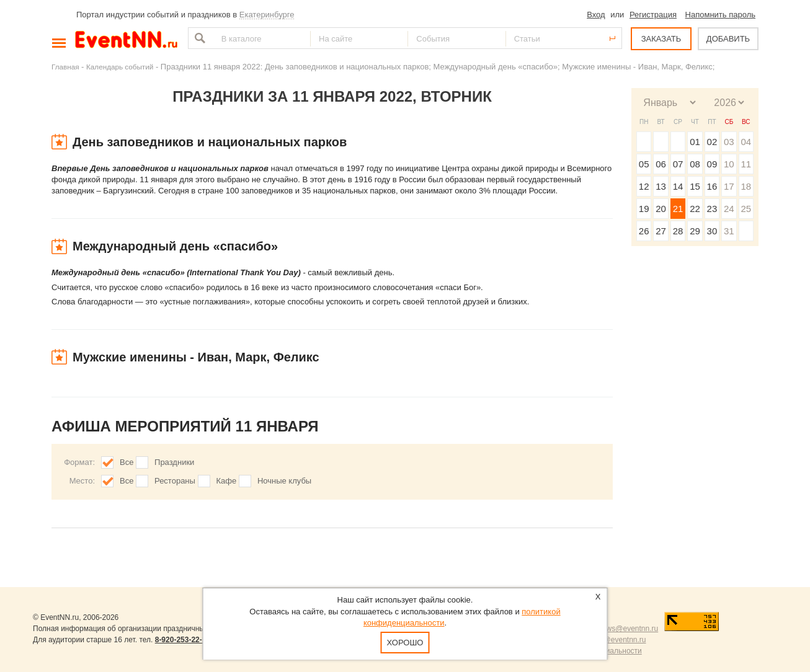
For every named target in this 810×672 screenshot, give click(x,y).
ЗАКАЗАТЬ (661, 39)
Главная (65, 67)
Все (127, 462)
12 (644, 186)
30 (712, 231)
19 (644, 209)
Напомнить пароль (720, 15)
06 (661, 164)
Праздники (174, 462)
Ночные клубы (284, 481)
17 (729, 186)
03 (729, 142)
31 (729, 231)
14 (678, 186)
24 (729, 209)
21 (678, 209)
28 (678, 231)
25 (746, 209)
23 (712, 209)
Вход (596, 15)
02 (712, 142)
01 (695, 142)
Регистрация (653, 15)
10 (729, 164)
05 (644, 164)
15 (695, 186)
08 (695, 164)
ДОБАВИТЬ (728, 39)
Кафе (227, 481)
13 (661, 186)
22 (695, 209)
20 (661, 209)
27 (661, 231)
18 (746, 186)
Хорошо (405, 643)
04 (746, 142)
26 (644, 231)
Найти (198, 38)
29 (695, 231)
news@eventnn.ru (628, 629)
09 (712, 164)
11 (746, 164)
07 (678, 164)
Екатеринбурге (267, 15)
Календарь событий (120, 67)
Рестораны (175, 481)
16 (712, 186)
